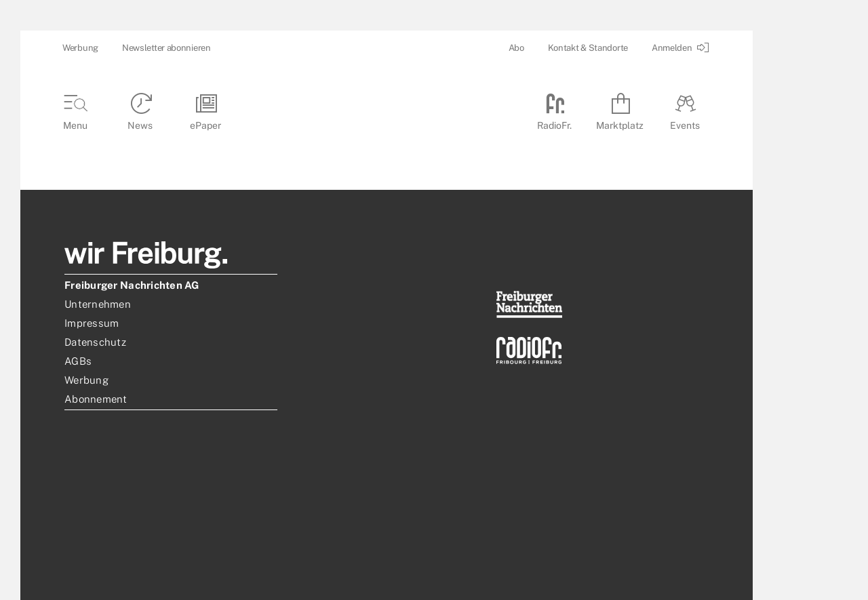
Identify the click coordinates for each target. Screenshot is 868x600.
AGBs (78, 361)
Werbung (80, 48)
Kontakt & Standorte (588, 48)
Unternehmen (98, 304)
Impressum (92, 323)
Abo (516, 48)
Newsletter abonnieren (166, 48)
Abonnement (96, 399)
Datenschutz (95, 342)
